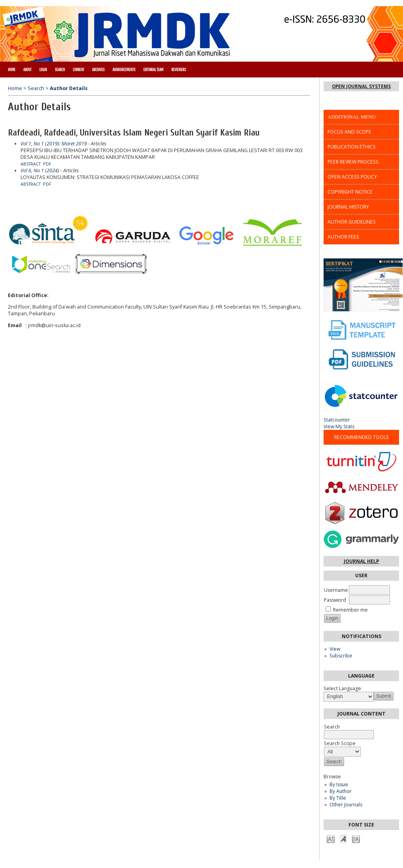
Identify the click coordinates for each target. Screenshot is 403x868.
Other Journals (346, 805)
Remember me (350, 610)
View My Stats (339, 426)
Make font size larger (356, 839)
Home (12, 70)
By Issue (339, 784)
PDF (47, 164)
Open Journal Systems (361, 86)
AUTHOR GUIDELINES (352, 222)
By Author (341, 791)
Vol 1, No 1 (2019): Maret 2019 (54, 144)
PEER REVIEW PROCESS (353, 162)
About (27, 70)
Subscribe (341, 656)
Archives (98, 70)
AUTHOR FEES (343, 237)
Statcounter (337, 420)
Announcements (124, 70)
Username (336, 590)
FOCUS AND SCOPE (349, 132)
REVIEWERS (179, 70)
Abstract (31, 164)
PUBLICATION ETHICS (352, 147)
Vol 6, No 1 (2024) (40, 170)
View (335, 649)
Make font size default (343, 839)
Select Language (342, 688)
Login (43, 70)
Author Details (69, 88)
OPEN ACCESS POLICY (352, 177)
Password (335, 600)
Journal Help (362, 561)
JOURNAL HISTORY (348, 207)
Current (78, 70)
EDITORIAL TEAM (153, 70)
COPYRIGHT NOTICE (350, 192)
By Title (338, 798)
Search (60, 70)
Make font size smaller (331, 839)
